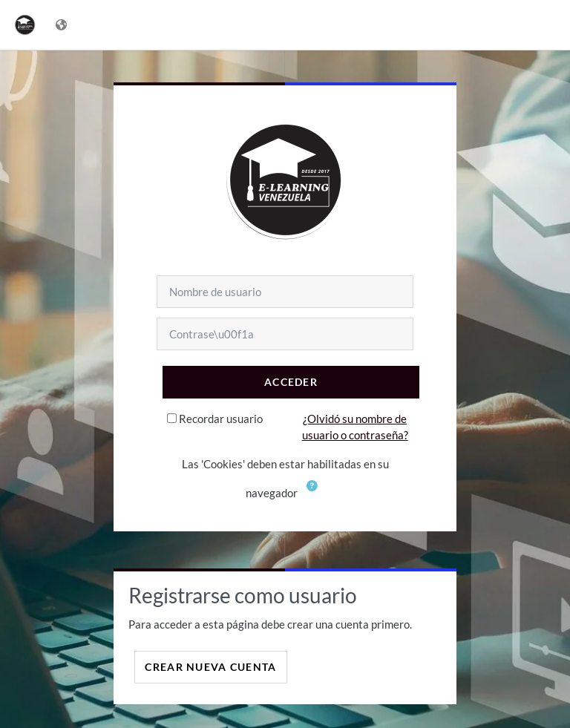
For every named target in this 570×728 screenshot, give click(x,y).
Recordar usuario (221, 419)
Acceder (291, 382)
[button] (312, 494)
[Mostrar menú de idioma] (63, 25)
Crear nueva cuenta (210, 667)
